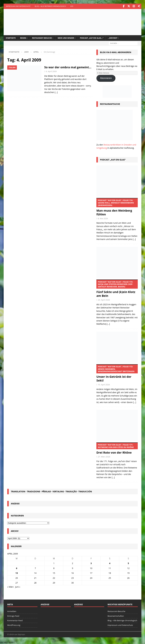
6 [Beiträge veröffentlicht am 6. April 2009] (17, 568)
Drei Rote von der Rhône (117, 448)
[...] (134, 239)
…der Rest (113, 38)
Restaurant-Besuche (42, 38)
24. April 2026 (104, 300)
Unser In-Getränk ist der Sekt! (117, 373)
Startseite (11, 38)
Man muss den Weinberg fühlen (117, 207)
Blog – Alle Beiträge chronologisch (50, 6)
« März (10, 587)
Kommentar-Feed (15, 620)
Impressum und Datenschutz (18, 6)
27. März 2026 (104, 456)
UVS (72, 6)
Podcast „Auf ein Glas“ (113, 159)
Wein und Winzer (66, 38)
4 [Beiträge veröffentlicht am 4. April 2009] (110, 563)
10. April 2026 (104, 384)
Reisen (23, 38)
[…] (56, 92)
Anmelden (12, 611)
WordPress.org (14, 625)
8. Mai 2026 (103, 218)
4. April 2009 (51, 71)
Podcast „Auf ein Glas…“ (92, 38)
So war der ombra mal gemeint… (68, 67)
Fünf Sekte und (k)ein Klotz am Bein (117, 288)
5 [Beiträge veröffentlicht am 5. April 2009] (128, 563)
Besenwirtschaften (116, 616)
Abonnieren (106, 78)
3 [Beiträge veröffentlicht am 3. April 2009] (91, 563)
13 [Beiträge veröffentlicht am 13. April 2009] (17, 573)
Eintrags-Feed (13, 616)
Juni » (18, 587)
